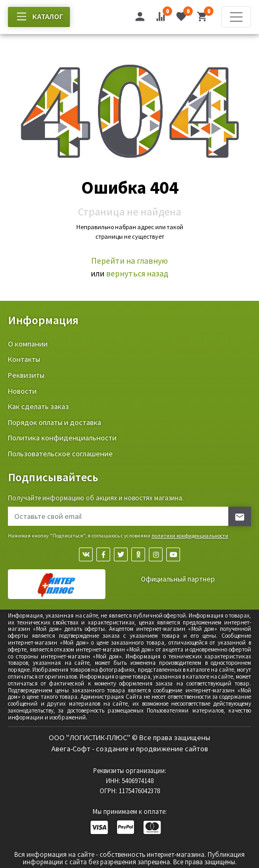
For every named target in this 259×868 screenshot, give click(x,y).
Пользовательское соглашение (60, 454)
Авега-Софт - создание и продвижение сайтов (130, 749)
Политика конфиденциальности (62, 438)
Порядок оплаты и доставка (55, 422)
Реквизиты (26, 375)
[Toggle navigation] (236, 17)
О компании (28, 344)
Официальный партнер (178, 579)
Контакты (24, 359)
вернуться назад (137, 273)
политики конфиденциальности (190, 536)
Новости (22, 391)
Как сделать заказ (38, 406)
